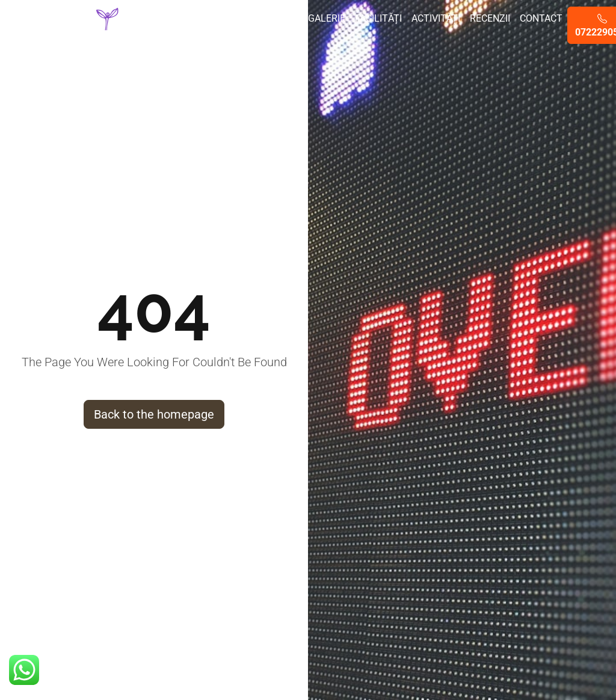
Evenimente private (269, 26)
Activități (436, 18)
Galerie (327, 18)
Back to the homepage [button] (154, 414)
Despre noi (184, 26)
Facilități (378, 18)
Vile (221, 18)
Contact (541, 18)
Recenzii (490, 18)
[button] (24, 670)
